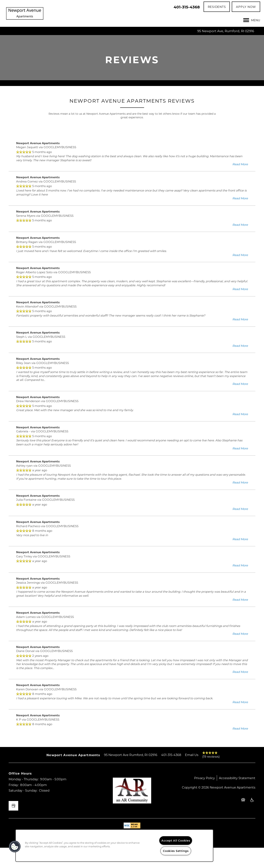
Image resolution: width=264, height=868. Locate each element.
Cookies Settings (176, 851)
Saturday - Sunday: (23, 811)
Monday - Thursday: (24, 800)
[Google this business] (13, 826)
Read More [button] (240, 184)
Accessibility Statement (237, 798)
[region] (114, 846)
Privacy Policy (205, 798)
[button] (217, 7)
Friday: (14, 805)
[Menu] (252, 20)
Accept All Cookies (176, 841)
